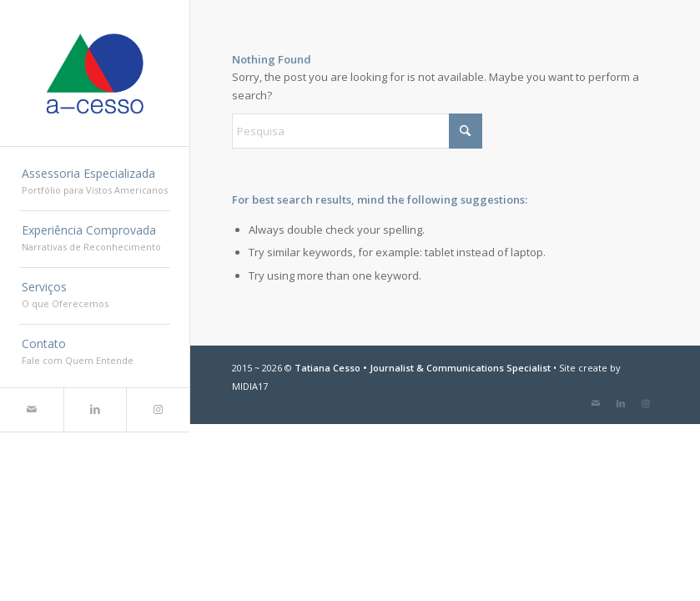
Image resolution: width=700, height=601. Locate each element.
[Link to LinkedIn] (95, 410)
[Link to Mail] (32, 410)
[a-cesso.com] (95, 73)
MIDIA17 (250, 386)
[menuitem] (95, 183)
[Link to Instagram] (158, 410)
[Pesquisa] (357, 131)
